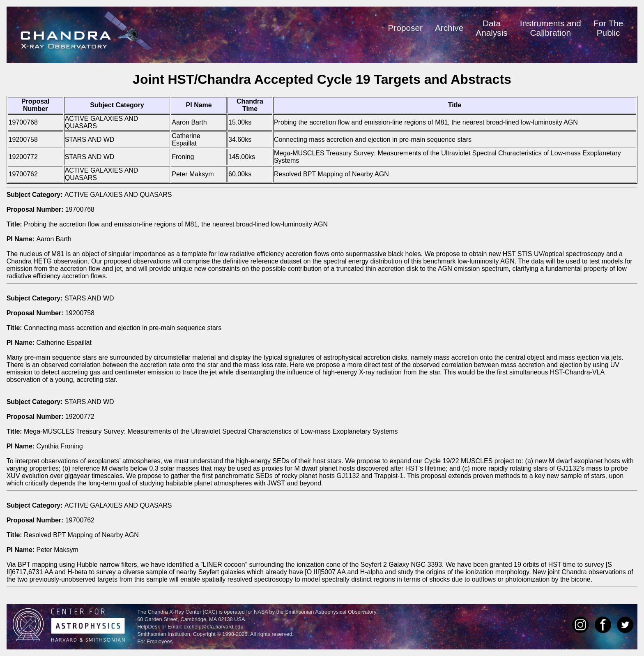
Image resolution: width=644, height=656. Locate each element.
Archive (449, 28)
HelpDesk (148, 627)
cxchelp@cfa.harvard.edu (213, 627)
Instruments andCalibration (551, 28)
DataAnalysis (491, 28)
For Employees (155, 641)
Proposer (405, 28)
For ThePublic (608, 28)
